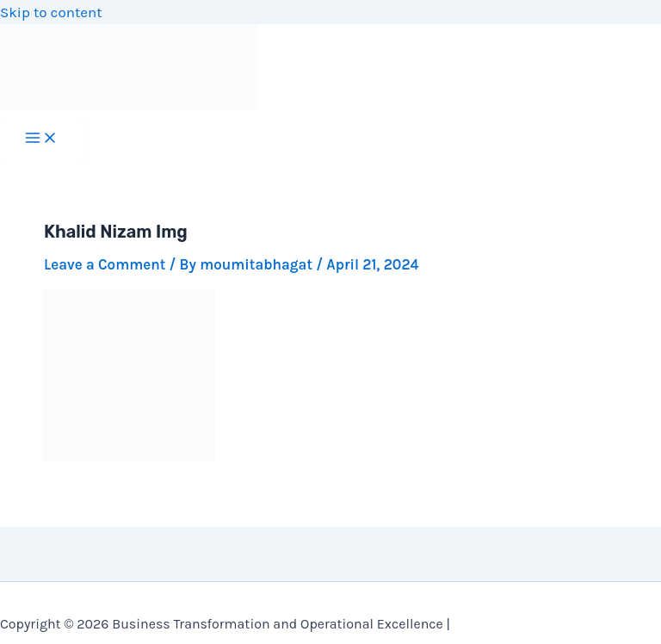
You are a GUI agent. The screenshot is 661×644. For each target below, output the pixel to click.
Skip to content (51, 12)
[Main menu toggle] (41, 139)
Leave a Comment (105, 264)
